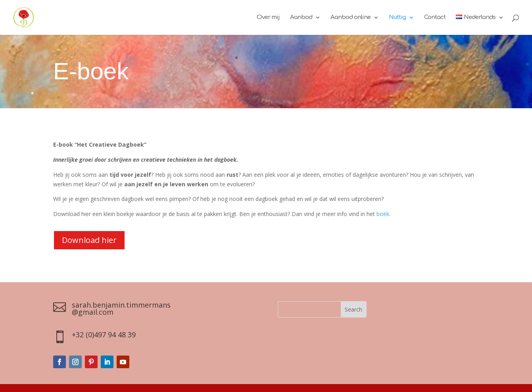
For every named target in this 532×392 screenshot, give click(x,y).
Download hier (89, 240)
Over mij (268, 18)
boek (383, 214)
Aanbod (301, 18)
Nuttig (397, 18)
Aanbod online (351, 18)
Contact (435, 18)
